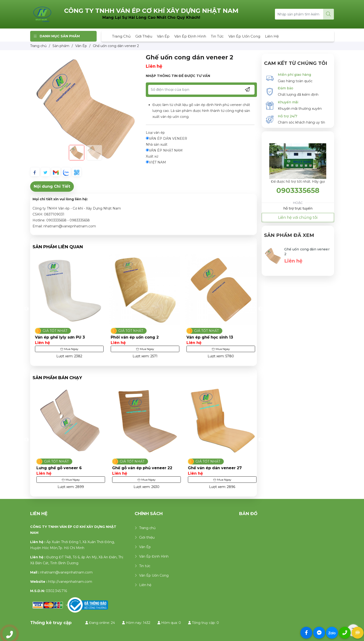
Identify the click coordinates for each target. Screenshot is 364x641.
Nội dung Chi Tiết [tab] (52, 186)
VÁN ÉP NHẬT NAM (164, 150)
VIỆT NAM (156, 162)
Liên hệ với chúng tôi (298, 218)
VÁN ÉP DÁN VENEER (166, 139)
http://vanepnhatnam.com (70, 582)
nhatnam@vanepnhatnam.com (66, 572)
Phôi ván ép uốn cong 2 (209, 337)
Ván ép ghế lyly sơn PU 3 (134, 337)
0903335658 (298, 190)
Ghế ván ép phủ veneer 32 (61, 468)
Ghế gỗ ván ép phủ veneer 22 (215, 468)
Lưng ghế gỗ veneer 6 (132, 468)
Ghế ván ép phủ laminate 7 (61, 337)
